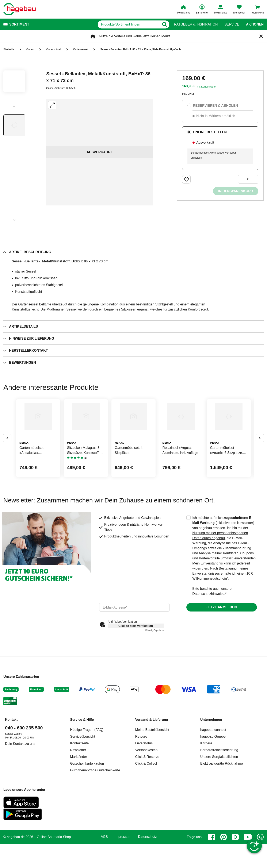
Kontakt (11, 751)
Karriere (206, 775)
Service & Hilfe (82, 751)
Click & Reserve (147, 789)
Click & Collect (146, 795)
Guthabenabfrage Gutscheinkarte (95, 802)
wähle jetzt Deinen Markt (151, 36)
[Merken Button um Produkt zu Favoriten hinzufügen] (186, 179)
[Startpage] (20, 9)
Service (232, 24)
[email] (134, 639)
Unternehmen (211, 751)
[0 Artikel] (248, 179)
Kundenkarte (208, 87)
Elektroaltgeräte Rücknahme (222, 795)
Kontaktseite (79, 775)
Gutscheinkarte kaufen (87, 795)
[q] (117, 24)
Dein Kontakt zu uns (20, 776)
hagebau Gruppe (213, 768)
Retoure (141, 768)
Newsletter (78, 782)
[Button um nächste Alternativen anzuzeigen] (260, 454)
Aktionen (255, 24)
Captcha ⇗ (155, 662)
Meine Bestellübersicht (152, 762)
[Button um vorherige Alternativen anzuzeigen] (7, 454)
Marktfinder (79, 789)
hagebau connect (213, 762)
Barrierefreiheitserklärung (219, 782)
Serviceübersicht (83, 768)
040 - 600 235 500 (24, 760)
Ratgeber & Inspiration (196, 24)
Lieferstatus (144, 775)
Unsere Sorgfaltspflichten (219, 789)
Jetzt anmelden (222, 639)
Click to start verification (136, 658)
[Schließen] (261, 36)
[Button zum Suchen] (166, 24)
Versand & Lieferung (152, 751)
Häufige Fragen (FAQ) (87, 762)
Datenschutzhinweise (208, 626)
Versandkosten (146, 782)
